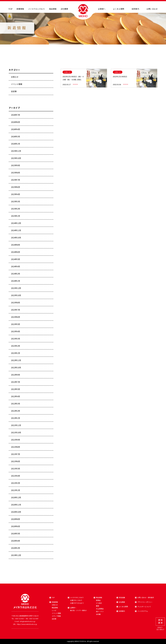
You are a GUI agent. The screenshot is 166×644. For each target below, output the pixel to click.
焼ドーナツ (100, 612)
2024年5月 (15, 260)
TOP (10, 9)
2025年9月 (15, 166)
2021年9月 (15, 441)
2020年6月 (15, 527)
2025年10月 (16, 159)
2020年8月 (15, 520)
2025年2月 (15, 210)
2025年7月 (15, 181)
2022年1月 (15, 419)
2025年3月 (15, 202)
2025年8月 (15, 174)
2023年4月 (15, 332)
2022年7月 (15, 383)
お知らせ (15, 78)
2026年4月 (15, 130)
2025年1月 (15, 217)
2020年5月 (15, 535)
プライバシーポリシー (145, 602)
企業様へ (102, 9)
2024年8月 (15, 246)
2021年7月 (15, 455)
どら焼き (99, 603)
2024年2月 (15, 275)
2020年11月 (16, 506)
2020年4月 (15, 542)
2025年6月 (15, 188)
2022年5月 (15, 390)
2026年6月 (15, 123)
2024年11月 (16, 231)
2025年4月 (15, 195)
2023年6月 (15, 318)
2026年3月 (15, 138)
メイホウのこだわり (36, 9)
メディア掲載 (56, 616)
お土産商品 (100, 609)
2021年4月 (15, 477)
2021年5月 (15, 470)
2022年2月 (15, 412)
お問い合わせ (152, 9)
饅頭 (98, 606)
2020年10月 (16, 513)
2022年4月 (15, 397)
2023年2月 (15, 347)
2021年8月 (15, 448)
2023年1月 (15, 354)
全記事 (14, 92)
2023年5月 (15, 325)
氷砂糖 (98, 614)
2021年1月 (15, 491)
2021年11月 (16, 426)
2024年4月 (15, 267)
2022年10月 (16, 369)
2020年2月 (15, 549)
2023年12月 (16, 289)
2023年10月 (16, 296)
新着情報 (20, 9)
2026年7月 (15, 116)
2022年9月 (15, 376)
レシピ (54, 610)
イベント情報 (17, 85)
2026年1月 (15, 145)
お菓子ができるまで (77, 603)
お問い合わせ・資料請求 (146, 598)
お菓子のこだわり (76, 600)
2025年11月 (16, 152)
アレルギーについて (144, 607)
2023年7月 (15, 311)
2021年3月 (15, 484)
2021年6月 (15, 462)
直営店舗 (122, 598)
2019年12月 (16, 556)
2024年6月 (15, 253)
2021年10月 (16, 433)
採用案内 (135, 9)
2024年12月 (16, 224)
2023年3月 (15, 340)
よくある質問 (119, 9)
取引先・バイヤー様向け (78, 610)
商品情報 (53, 9)
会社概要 (64, 9)
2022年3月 (15, 405)
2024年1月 (15, 282)
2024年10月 (16, 239)
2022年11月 (16, 361)
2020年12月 (16, 498)
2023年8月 (15, 304)
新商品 (98, 600)
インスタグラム (143, 611)
